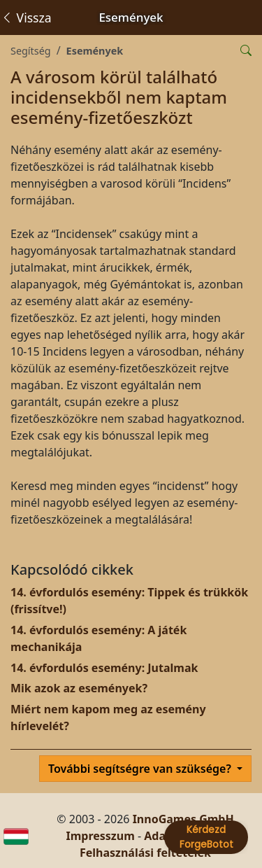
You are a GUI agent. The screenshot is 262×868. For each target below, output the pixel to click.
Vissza (26, 17)
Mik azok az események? (79, 688)
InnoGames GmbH (183, 819)
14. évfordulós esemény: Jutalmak (104, 668)
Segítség (31, 51)
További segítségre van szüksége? (141, 769)
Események (95, 51)
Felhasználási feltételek (145, 853)
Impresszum (100, 836)
